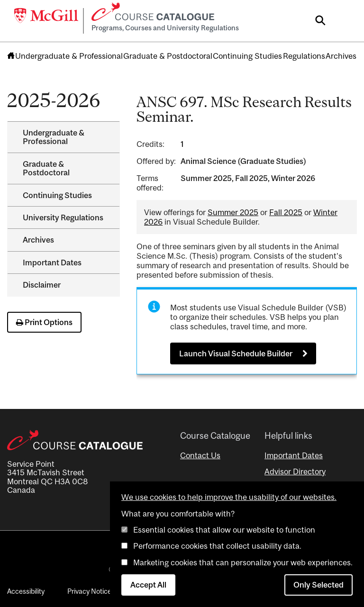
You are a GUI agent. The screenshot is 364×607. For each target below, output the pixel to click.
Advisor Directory (295, 471)
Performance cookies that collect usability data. (217, 546)
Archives (341, 56)
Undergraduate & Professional (69, 56)
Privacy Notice (89, 591)
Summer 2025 (233, 212)
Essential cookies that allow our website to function (224, 530)
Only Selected (318, 585)
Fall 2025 (286, 212)
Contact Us (200, 455)
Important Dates (52, 263)
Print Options (44, 322)
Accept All (148, 585)
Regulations (304, 56)
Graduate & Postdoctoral (168, 56)
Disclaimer (42, 285)
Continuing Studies (247, 56)
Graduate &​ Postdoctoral (46, 168)
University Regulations (63, 217)
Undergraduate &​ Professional (54, 137)
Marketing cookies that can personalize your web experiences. (243, 562)
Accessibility (26, 591)
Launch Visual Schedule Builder (236, 353)
